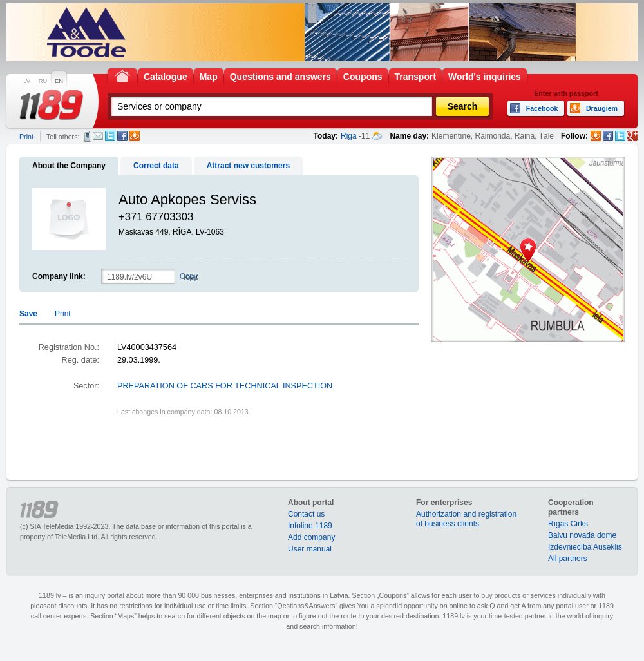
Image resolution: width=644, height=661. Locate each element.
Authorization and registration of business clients (466, 519)
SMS (87, 137)
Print (26, 137)
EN (59, 81)
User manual (310, 549)
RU (43, 81)
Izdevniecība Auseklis (585, 547)
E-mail (98, 136)
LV (27, 81)
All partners (568, 559)
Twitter (110, 136)
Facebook (122, 136)
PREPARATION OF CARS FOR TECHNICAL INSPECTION (225, 386)
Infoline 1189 (310, 526)
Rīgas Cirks (568, 524)
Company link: (59, 276)
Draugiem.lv (135, 136)
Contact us (306, 514)
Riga (349, 136)
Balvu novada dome (582, 535)
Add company (311, 537)
